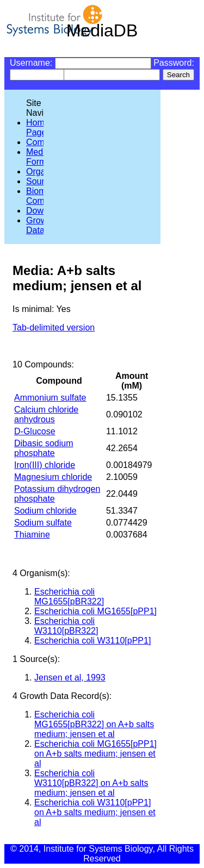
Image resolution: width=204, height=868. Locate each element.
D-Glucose (35, 431)
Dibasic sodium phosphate (44, 448)
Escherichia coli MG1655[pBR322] (69, 597)
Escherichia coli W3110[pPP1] (92, 641)
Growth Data (40, 225)
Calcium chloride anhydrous (46, 414)
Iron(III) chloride (45, 465)
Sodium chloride (45, 511)
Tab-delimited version (54, 327)
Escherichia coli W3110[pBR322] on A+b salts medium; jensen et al (91, 783)
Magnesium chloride (53, 477)
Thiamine (32, 535)
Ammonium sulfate (50, 398)
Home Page (38, 127)
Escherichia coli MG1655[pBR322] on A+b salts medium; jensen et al (94, 724)
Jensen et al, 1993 (70, 677)
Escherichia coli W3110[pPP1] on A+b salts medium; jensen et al (95, 812)
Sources (42, 181)
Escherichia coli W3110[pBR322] (66, 626)
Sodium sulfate (43, 523)
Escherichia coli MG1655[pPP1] (95, 611)
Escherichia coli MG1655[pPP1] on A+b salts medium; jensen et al (95, 754)
